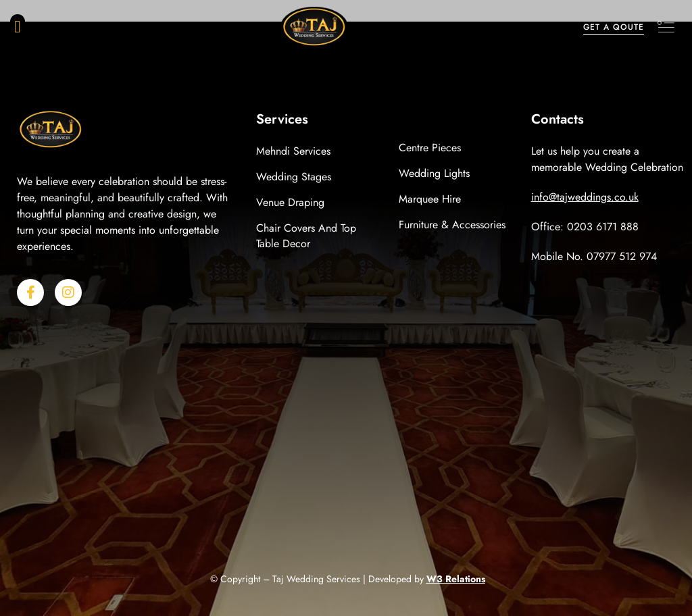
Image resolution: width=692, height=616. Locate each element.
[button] (18, 27)
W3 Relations (456, 579)
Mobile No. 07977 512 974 (594, 256)
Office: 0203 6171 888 (585, 227)
